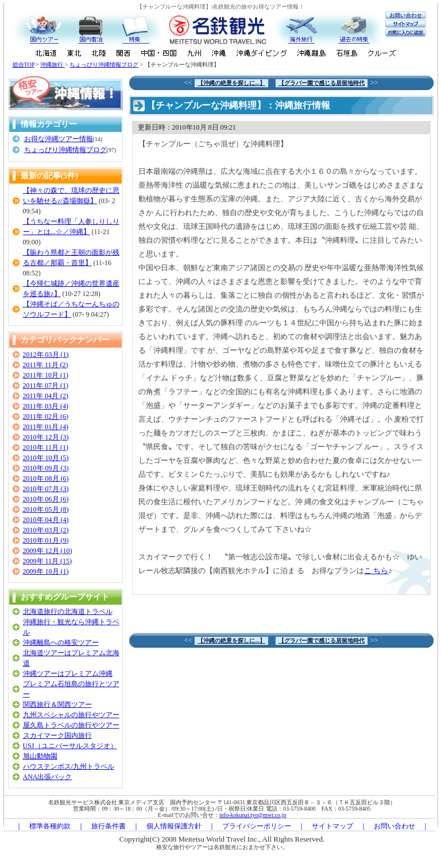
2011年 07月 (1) (46, 386)
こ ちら (376, 571)
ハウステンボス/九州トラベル (69, 766)
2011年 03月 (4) (46, 406)
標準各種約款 (50, 826)
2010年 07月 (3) (46, 489)
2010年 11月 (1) (46, 447)
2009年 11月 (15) (48, 561)
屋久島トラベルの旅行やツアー (71, 725)
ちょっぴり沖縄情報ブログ (104, 65)
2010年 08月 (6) (46, 478)
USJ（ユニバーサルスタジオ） (70, 746)
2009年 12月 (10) (48, 551)
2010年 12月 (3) (46, 437)
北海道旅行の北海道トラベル (68, 612)
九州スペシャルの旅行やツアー (71, 715)
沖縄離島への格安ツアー (61, 643)
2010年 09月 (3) (46, 468)
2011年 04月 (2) (46, 396)
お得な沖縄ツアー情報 (59, 139)
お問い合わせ (394, 826)
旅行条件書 (109, 826)
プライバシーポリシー (257, 826)
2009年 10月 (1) (46, 571)
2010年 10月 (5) (46, 458)
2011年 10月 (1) (46, 375)
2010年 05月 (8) (46, 509)
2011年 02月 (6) (46, 417)
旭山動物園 (40, 756)
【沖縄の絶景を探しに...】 (231, 83)
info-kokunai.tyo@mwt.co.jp (253, 815)
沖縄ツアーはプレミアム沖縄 (68, 674)
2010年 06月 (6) (46, 499)
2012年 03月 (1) (46, 355)
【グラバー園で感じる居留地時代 (322, 83)
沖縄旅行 (53, 65)
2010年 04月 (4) (46, 520)
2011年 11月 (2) (46, 365)
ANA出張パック (48, 777)
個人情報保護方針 (174, 826)
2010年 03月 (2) (46, 530)
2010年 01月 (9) (46, 540)
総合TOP (24, 65)
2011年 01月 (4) (46, 427)
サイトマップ (332, 826)
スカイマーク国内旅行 (57, 735)
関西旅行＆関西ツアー (57, 704)
